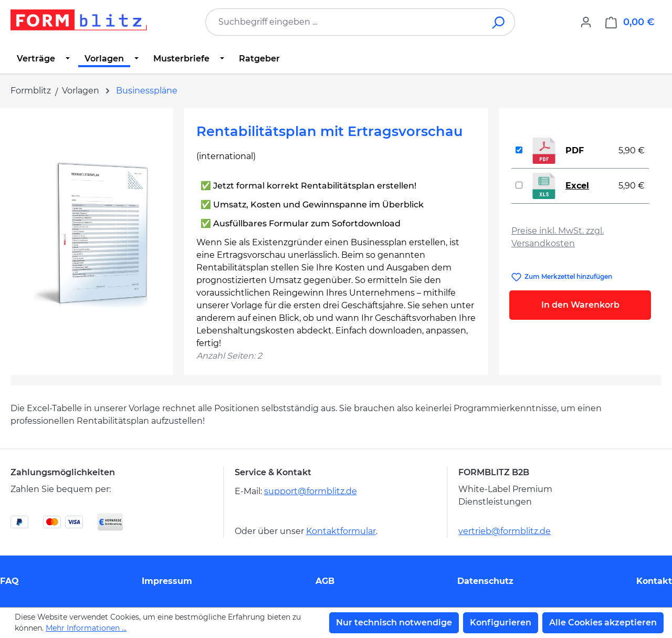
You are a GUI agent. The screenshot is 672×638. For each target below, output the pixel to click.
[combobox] (344, 22)
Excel (577, 186)
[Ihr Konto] (586, 22)
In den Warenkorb (580, 305)
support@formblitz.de (311, 491)
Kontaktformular (341, 531)
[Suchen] (499, 22)
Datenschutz (485, 581)
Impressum (167, 581)
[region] (92, 234)
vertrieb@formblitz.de (505, 531)
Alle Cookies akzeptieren (603, 623)
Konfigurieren (501, 623)
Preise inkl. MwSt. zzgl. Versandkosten (558, 237)
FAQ (9, 581)
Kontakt (654, 581)
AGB (325, 581)
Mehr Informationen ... (86, 628)
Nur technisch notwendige (394, 623)
